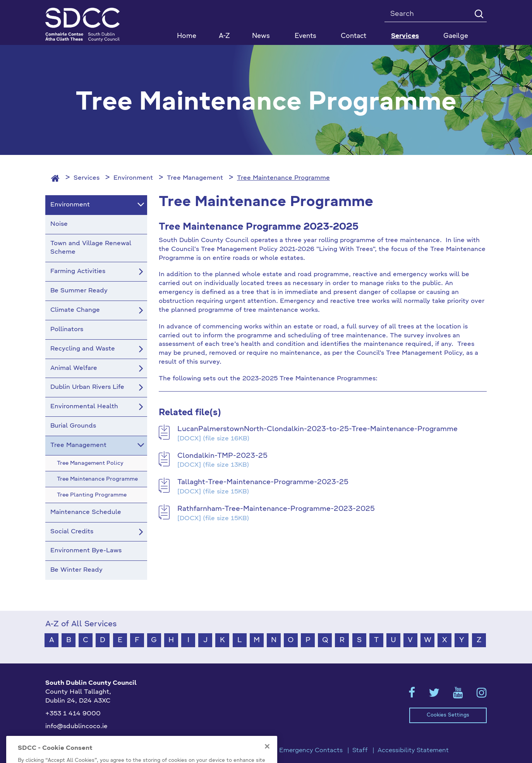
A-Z (224, 36)
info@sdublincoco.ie (76, 727)
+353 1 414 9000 (73, 714)
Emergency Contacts (311, 751)
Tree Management (195, 178)
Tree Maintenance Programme (283, 178)
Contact (354, 36)
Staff (360, 751)
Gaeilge (456, 36)
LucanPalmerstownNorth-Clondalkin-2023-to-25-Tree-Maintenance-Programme (317, 429)
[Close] (267, 756)
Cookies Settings (448, 715)
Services (87, 178)
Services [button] (405, 36)
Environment (133, 178)
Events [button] (305, 36)
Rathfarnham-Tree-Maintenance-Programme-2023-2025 (276, 509)
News (261, 36)
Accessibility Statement (413, 751)
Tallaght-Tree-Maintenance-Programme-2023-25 (263, 482)
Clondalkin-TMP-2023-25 (222, 456)
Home (187, 36)
